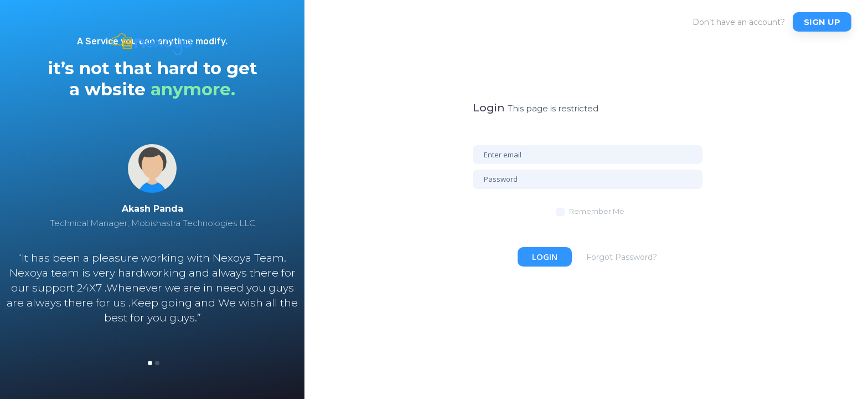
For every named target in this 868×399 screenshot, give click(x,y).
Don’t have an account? (739, 22)
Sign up (822, 22)
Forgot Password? (622, 257)
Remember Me (597, 211)
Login (545, 257)
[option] (152, 252)
